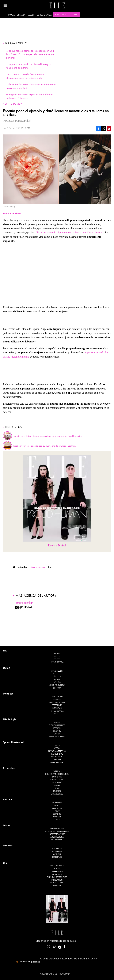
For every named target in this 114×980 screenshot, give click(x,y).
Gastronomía (57, 697)
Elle (5, 651)
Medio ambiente (57, 866)
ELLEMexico (49, 947)
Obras (57, 785)
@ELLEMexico (27, 607)
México (57, 805)
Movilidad (57, 874)
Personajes (57, 705)
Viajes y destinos (57, 702)
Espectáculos (57, 671)
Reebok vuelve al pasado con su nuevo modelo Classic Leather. (45, 446)
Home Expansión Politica (57, 774)
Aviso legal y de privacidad (55, 974)
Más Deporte (57, 757)
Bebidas (57, 699)
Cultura (57, 688)
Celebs (31, 15)
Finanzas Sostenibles (57, 877)
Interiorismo (57, 840)
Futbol (57, 745)
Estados (57, 814)
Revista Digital (57, 545)
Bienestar (57, 708)
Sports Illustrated (13, 742)
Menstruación (39, 567)
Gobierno (57, 803)
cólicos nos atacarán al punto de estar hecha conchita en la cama (69, 233)
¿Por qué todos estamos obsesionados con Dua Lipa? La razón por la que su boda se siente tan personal (30, 54)
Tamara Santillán (24, 603)
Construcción (57, 828)
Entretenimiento (57, 725)
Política (7, 800)
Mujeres (57, 791)
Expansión (9, 768)
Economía (57, 777)
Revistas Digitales (67, 15)
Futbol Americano (57, 751)
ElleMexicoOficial (67, 946)
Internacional (57, 780)
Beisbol (57, 748)
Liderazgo (57, 851)
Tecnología (57, 782)
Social (57, 869)
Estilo (57, 722)
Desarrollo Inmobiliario (57, 831)
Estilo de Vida (57, 711)
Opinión (57, 817)
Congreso (57, 808)
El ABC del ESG (57, 883)
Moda (11, 15)
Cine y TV (57, 731)
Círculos (57, 677)
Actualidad (57, 849)
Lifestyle (57, 760)
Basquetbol (57, 754)
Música (57, 734)
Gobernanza (57, 871)
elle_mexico (57, 946)
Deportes (57, 728)
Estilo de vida (44, 15)
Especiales (57, 857)
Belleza (21, 15)
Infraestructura (57, 834)
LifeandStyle (57, 794)
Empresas (57, 771)
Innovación (57, 880)
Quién (7, 668)
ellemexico (62, 946)
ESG (57, 788)
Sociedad (57, 820)
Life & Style (10, 719)
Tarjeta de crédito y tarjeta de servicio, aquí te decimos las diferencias (48, 436)
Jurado (57, 714)
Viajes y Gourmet (57, 685)
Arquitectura (57, 837)
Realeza (57, 674)
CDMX (57, 811)
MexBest (8, 694)
